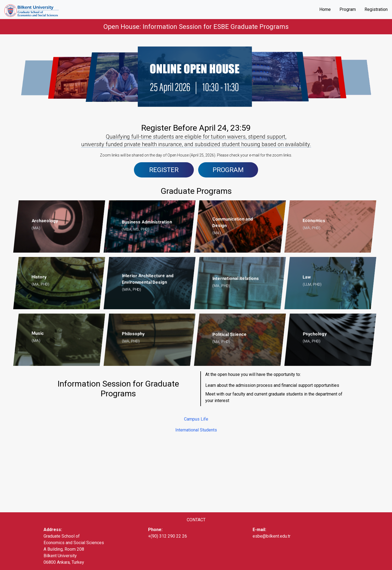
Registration (376, 9)
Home (325, 9)
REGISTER (164, 170)
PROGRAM (228, 170)
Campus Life (196, 419)
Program (348, 9)
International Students (196, 430)
